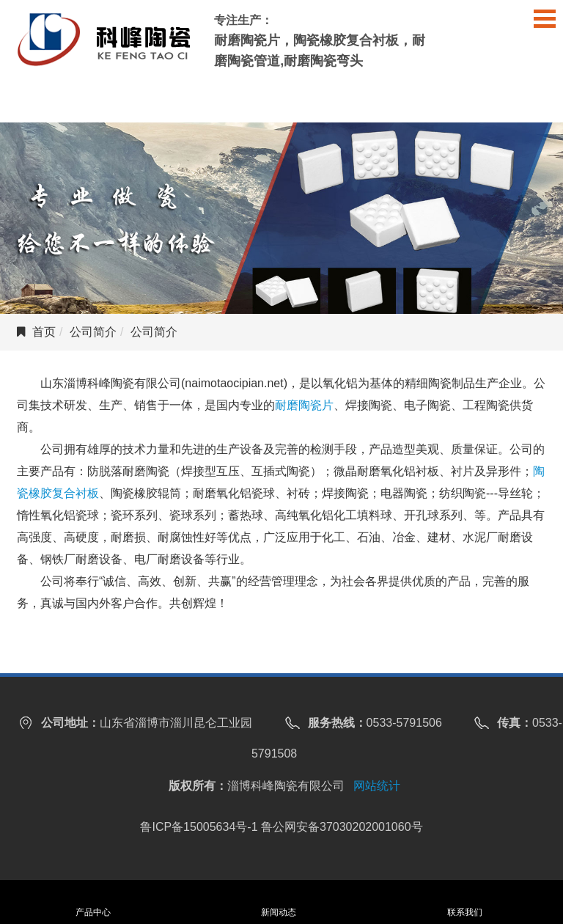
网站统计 (377, 786)
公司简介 (93, 332)
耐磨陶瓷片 (304, 405)
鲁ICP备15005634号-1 (199, 827)
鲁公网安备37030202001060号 (342, 827)
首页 (44, 332)
